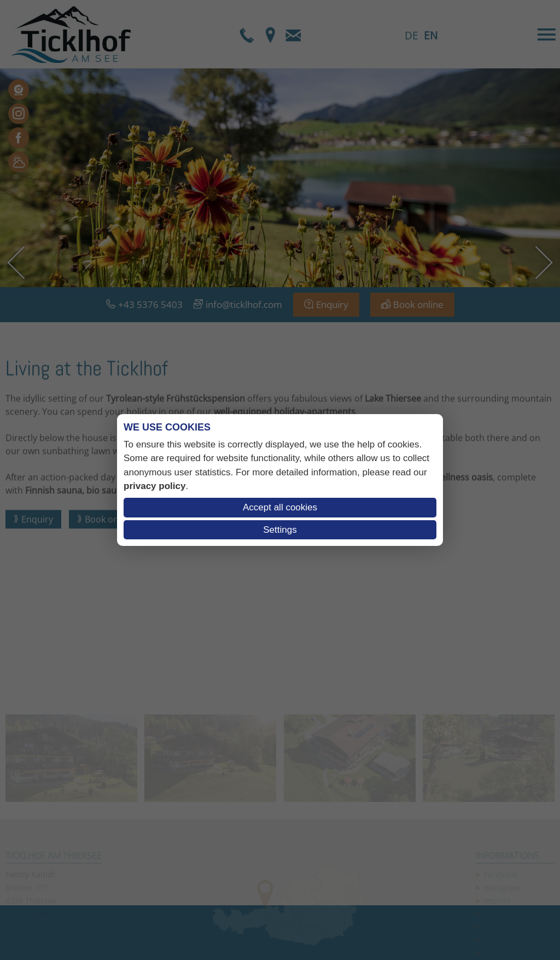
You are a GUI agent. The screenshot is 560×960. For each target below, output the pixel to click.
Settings (280, 530)
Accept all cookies (280, 507)
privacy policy (154, 486)
